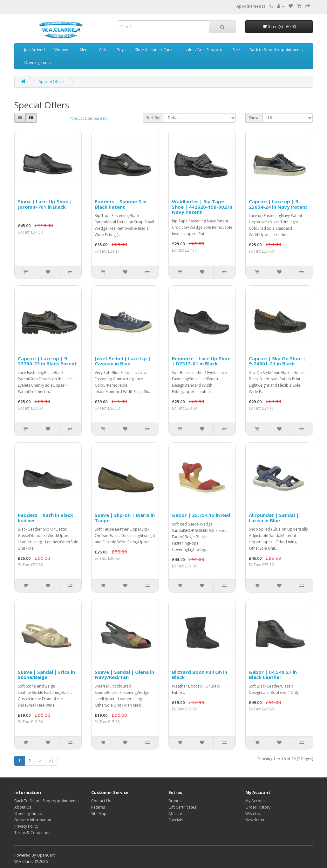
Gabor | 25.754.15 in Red (201, 515)
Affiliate (175, 814)
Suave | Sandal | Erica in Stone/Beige (46, 675)
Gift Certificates (182, 807)
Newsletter (255, 820)
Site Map (99, 814)
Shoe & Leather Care (153, 50)
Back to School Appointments (276, 50)
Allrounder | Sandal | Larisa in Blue (274, 518)
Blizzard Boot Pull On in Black (200, 675)
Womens (62, 50)
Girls (103, 50)
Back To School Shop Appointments (46, 801)
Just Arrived (34, 50)
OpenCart (46, 855)
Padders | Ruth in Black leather (45, 518)
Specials (176, 820)
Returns (98, 807)
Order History (258, 807)
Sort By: (153, 118)
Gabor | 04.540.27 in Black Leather (273, 675)
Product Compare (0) (89, 118)
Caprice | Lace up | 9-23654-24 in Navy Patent (278, 204)
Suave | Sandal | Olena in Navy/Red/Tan (124, 675)
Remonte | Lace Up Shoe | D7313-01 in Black (201, 361)
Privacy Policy (26, 826)
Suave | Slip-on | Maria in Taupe (125, 518)
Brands (175, 801)
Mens (85, 50)
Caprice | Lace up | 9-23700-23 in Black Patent (47, 361)
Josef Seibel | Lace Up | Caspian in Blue (123, 361)
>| (51, 761)
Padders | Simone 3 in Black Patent (121, 204)
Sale (236, 50)
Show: (254, 118)
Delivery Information (33, 820)
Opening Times (38, 62)
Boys (121, 50)
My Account (256, 801)
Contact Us (101, 801)
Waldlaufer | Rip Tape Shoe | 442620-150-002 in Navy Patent (202, 207)
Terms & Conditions (32, 833)
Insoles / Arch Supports (202, 50)
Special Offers (52, 81)
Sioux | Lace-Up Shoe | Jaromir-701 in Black (45, 204)
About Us (23, 807)
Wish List (253, 814)
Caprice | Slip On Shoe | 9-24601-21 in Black (277, 361)
